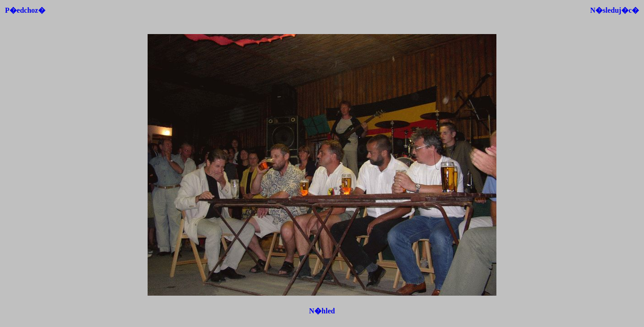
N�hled (322, 311)
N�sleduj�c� (614, 10)
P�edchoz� (25, 10)
